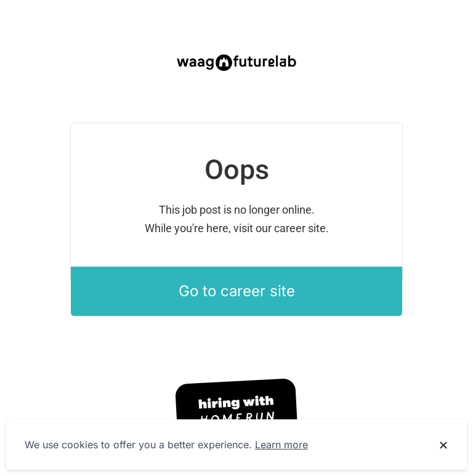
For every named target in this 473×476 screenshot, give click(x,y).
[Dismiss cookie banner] (443, 445)
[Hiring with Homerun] (236, 411)
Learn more (281, 445)
